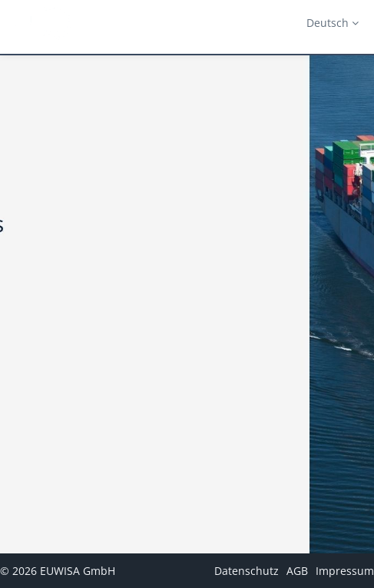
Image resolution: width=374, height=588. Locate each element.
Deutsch (333, 23)
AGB (297, 571)
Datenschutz (247, 571)
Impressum (345, 571)
